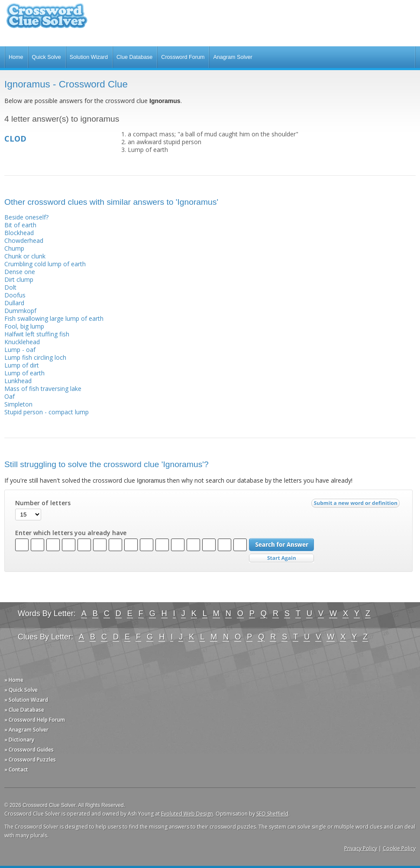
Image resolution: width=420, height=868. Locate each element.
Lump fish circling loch (35, 357)
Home (16, 57)
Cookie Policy (399, 848)
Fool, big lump (24, 326)
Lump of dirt (22, 365)
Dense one (20, 272)
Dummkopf (20, 311)
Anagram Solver (233, 57)
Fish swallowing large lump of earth (54, 318)
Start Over (281, 558)
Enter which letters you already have (71, 533)
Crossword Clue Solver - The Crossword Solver (47, 20)
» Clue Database (24, 710)
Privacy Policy (361, 848)
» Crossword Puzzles (30, 760)
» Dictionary (19, 740)
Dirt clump (19, 279)
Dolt (10, 287)
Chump (14, 248)
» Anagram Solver (26, 730)
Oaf (10, 396)
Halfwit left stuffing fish (37, 334)
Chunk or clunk (25, 256)
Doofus (15, 295)
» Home (14, 680)
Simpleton (18, 404)
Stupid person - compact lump (47, 412)
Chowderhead (24, 240)
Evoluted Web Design (187, 814)
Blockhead (19, 233)
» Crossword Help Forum (35, 720)
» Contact (16, 770)
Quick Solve (47, 57)
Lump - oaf (20, 350)
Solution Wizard (89, 57)
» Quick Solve (21, 690)
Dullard (14, 303)
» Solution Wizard (26, 700)
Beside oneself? (26, 217)
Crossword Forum (183, 57)
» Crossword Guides (29, 750)
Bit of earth (20, 225)
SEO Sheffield (272, 814)
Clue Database (134, 57)
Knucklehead (22, 342)
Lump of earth (24, 373)
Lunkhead (18, 381)
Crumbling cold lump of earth (45, 264)
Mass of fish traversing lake (43, 389)
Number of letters (43, 503)
